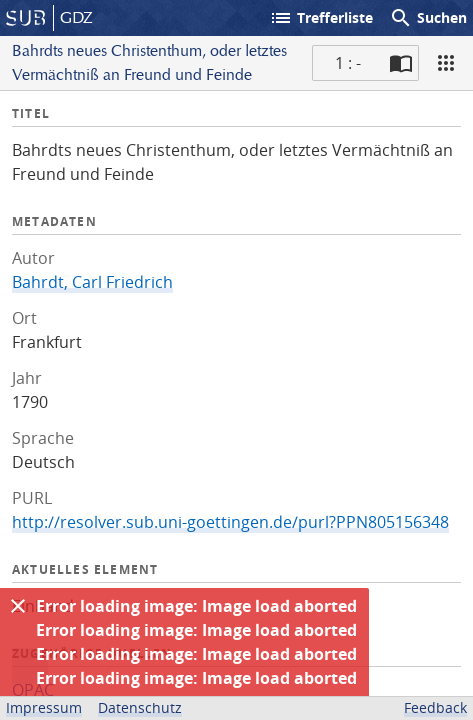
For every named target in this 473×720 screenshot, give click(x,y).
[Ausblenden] (18, 606)
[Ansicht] (446, 63)
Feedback (435, 707)
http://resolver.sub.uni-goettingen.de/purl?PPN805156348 (230, 522)
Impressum (44, 707)
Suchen (428, 18)
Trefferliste (321, 18)
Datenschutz (140, 707)
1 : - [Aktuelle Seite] (348, 63)
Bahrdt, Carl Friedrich (92, 282)
